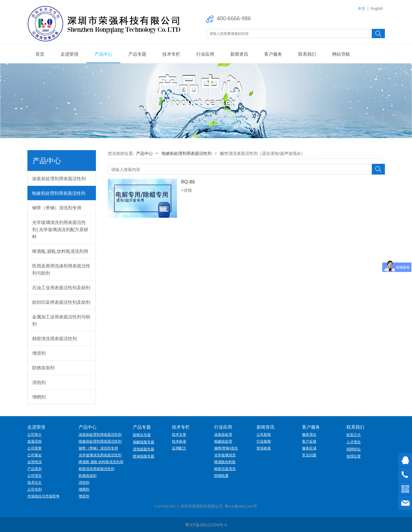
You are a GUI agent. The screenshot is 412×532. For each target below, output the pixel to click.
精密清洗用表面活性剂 (55, 338)
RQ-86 (188, 182)
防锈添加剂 (43, 368)
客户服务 (273, 54)
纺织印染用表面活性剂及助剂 (61, 302)
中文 (362, 8)
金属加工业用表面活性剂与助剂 (61, 320)
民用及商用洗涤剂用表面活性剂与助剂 (61, 269)
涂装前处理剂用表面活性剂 (59, 178)
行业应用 (205, 54)
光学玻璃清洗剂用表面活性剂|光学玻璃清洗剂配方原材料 (60, 229)
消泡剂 (39, 382)
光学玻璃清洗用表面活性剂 (100, 455)
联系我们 (307, 54)
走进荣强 (69, 54)
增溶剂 (39, 353)
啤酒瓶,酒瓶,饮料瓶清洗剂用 (60, 251)
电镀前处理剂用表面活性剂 (59, 193)
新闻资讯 (239, 54)
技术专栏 (171, 54)
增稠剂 (39, 397)
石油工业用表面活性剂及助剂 (61, 287)
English (377, 8)
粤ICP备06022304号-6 (206, 525)
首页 (40, 54)
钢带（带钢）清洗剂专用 (57, 208)
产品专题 (137, 54)
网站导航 (341, 54)
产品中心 (103, 54)
